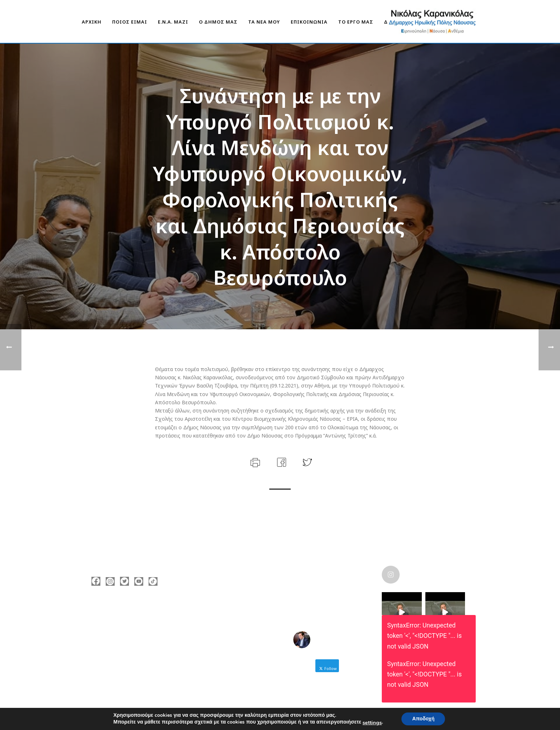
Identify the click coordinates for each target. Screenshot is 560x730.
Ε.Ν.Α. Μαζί (173, 22)
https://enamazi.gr (124, 654)
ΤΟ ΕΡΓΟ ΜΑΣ (356, 22)
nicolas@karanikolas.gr (130, 643)
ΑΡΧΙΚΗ (92, 22)
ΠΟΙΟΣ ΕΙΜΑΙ (130, 22)
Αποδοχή (423, 719)
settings (372, 722)
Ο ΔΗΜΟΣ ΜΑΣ (218, 22)
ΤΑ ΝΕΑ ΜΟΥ (264, 22)
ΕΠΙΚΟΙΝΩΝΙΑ (309, 22)
